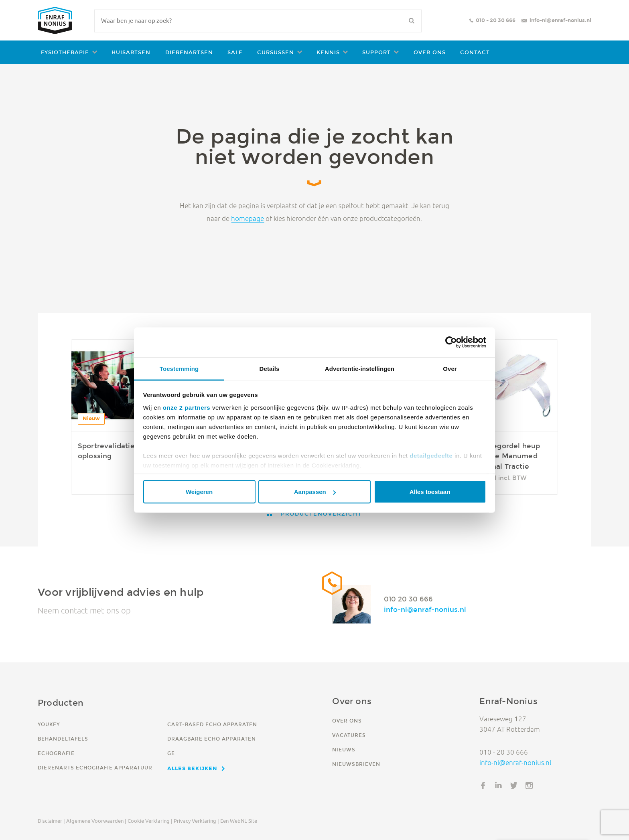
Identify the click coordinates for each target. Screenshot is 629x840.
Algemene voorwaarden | (96, 821)
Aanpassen (315, 492)
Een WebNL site (239, 821)
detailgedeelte (431, 455)
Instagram (529, 785)
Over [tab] (450, 368)
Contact (475, 52)
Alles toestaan (430, 492)
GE (171, 753)
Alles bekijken (192, 768)
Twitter (514, 785)
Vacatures (349, 735)
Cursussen (276, 52)
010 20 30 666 (408, 599)
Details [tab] (270, 368)
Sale (235, 52)
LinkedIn (499, 785)
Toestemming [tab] (179, 368)
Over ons (430, 52)
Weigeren (199, 492)
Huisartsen (131, 52)
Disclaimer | (51, 821)
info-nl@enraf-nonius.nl (560, 20)
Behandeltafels (63, 739)
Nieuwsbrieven (356, 764)
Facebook (483, 785)
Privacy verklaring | (196, 821)
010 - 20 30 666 (496, 20)
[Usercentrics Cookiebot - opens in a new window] (451, 342)
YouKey (49, 724)
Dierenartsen (189, 52)
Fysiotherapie (65, 52)
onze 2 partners (187, 407)
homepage (248, 218)
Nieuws (344, 750)
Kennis (328, 52)
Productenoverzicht (320, 514)
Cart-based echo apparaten (212, 724)
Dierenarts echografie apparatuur (95, 768)
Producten (61, 703)
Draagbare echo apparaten (212, 739)
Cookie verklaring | (150, 821)
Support (376, 52)
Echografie (56, 753)
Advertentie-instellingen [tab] (360, 368)
